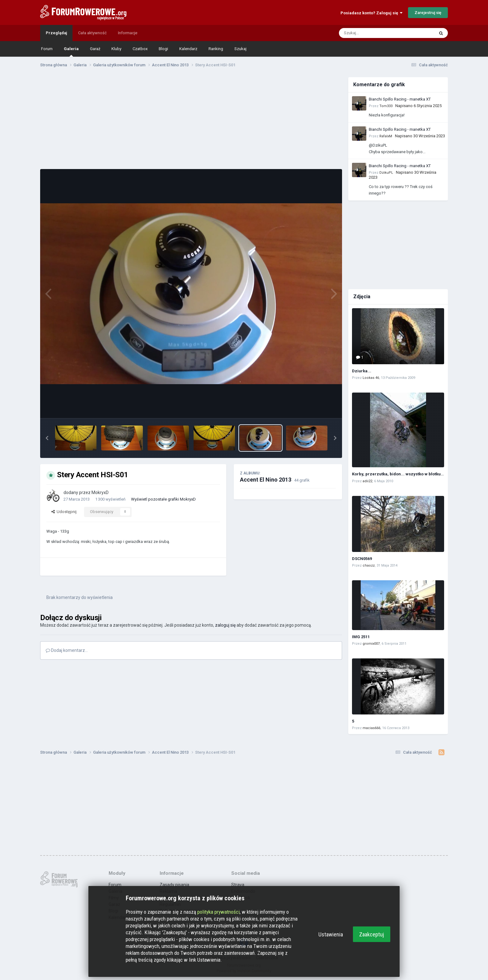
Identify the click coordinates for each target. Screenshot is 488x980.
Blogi (163, 49)
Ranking (216, 49)
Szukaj (240, 49)
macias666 (371, 728)
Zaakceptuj (372, 934)
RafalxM (386, 136)
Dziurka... (362, 371)
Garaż (95, 49)
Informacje (128, 33)
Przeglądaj (56, 33)
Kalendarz (188, 49)
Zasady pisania (174, 885)
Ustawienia (331, 934)
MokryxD (100, 492)
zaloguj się (225, 625)
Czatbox (140, 49)
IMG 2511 (361, 637)
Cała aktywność (92, 33)
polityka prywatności (218, 912)
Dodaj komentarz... (67, 650)
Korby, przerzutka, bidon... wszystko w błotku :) (398, 474)
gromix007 (371, 644)
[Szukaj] (372, 33)
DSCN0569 (362, 559)
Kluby (116, 49)
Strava (238, 885)
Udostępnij (64, 512)
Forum (47, 49)
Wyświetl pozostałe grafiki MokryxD (163, 499)
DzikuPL (386, 173)
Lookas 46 (371, 378)
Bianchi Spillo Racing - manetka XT (400, 99)
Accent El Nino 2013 (266, 480)
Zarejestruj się (428, 13)
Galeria (71, 52)
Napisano (418, 106)
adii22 (367, 481)
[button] (47, 438)
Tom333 (386, 106)
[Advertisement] (191, 121)
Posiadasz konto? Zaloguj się (371, 13)
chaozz (369, 565)
